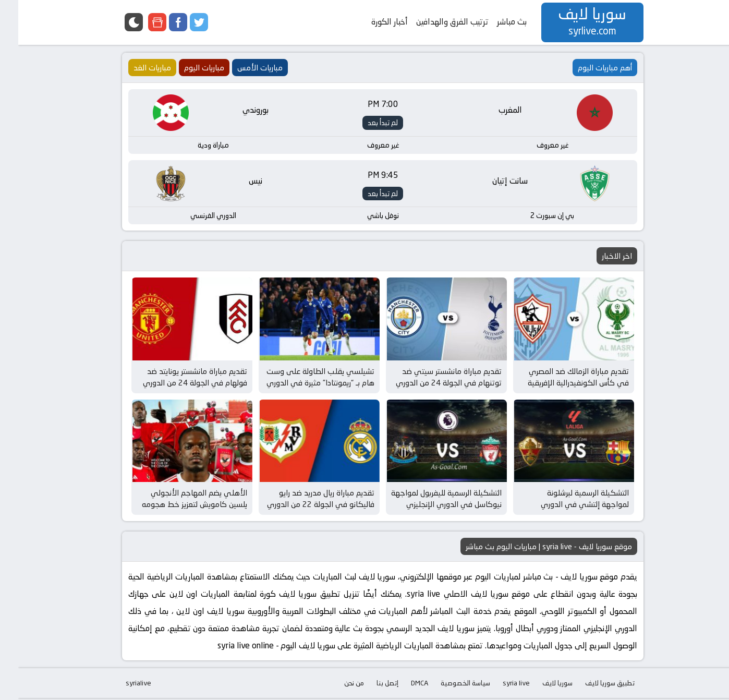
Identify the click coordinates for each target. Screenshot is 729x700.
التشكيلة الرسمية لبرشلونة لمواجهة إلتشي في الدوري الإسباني (567, 506)
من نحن (336, 685)
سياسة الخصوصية (447, 685)
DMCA (401, 685)
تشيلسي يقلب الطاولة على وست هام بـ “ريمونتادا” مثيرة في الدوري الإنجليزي (302, 384)
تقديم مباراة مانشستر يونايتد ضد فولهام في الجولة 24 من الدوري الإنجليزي (177, 384)
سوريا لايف (539, 685)
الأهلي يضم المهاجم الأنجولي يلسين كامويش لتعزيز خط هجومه (176, 501)
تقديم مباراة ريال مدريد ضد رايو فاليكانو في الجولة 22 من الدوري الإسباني (302, 506)
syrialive (120, 685)
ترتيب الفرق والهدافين (434, 22)
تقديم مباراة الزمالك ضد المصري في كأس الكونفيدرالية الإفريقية (560, 378)
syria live (498, 685)
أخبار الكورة (371, 22)
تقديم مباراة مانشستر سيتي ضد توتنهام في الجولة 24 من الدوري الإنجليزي (430, 384)
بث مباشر (494, 22)
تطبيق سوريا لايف (592, 685)
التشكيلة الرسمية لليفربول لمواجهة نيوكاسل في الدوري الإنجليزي (428, 501)
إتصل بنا (369, 685)
